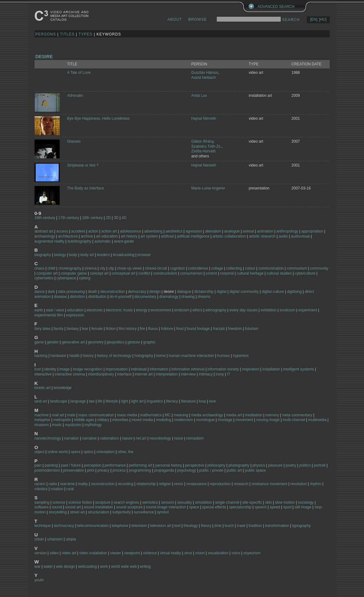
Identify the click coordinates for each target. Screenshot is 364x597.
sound (57, 507)
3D (116, 218)
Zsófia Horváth (204, 151)
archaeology (45, 236)
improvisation (117, 369)
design (155, 292)
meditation (254, 415)
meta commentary (297, 415)
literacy (172, 401)
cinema (91, 268)
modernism (184, 420)
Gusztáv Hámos (205, 73)
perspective (195, 465)
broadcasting (124, 255)
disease (60, 297)
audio (283, 236)
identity (50, 369)
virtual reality (170, 553)
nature (127, 438)
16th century (45, 218)
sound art (73, 507)
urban (39, 539)
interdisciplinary (101, 374)
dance (40, 292)
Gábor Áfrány (202, 141)
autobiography (79, 241)
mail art (58, 415)
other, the (126, 452)
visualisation (218, 553)
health (75, 356)
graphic (149, 342)
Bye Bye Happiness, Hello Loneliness (98, 118)
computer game (74, 273)
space (194, 507)
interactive (43, 374)
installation (271, 369)
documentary (145, 297)
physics (259, 465)
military (103, 420)
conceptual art (123, 273)
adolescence (131, 231)
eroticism (182, 310)
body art (87, 255)
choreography (70, 268)
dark (51, 292)
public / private (211, 470)
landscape (59, 401)
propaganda (164, 470)
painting (51, 465)
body (73, 255)
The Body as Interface (85, 188)
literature (188, 401)
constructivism (165, 273)
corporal (227, 273)
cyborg (84, 278)
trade (241, 526)
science (59, 502)
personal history (169, 465)
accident (78, 231)
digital (222, 292)
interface (124, 374)
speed (275, 507)
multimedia (317, 420)
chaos (40, 268)
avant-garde (124, 241)
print (91, 470)
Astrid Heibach (204, 78)
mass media (127, 415)
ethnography (216, 310)
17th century (68, 218)
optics (88, 452)
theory (206, 526)
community (319, 268)
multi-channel (294, 420)
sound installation (98, 507)
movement (244, 420)
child (51, 268)
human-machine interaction (191, 356)
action (93, 231)
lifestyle (112, 401)
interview (188, 374)
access (62, 231)
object (40, 452)
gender (53, 342)
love (212, 401)
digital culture (273, 292)
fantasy (73, 329)
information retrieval (188, 369)
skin (268, 502)
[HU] (323, 19)
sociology (306, 502)
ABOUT (175, 19)
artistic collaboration (229, 236)
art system (149, 236)
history (88, 356)
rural (70, 489)
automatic (103, 241)
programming (140, 470)
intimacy (206, 374)
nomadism (195, 438)
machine (42, 415)
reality (83, 484)
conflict (144, 273)
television (139, 526)
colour (250, 268)
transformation (277, 526)
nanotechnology (48, 438)
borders (103, 255)
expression (75, 315)
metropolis (62, 420)
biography (43, 255)
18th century (92, 218)
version (41, 553)
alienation (213, 231)
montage (225, 420)
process (119, 470)
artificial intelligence (193, 236)
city (102, 268)
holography (144, 356)
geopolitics (116, 342)
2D (108, 218)
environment (161, 310)
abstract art (44, 231)
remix (179, 484)
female (97, 329)
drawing (188, 297)
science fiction (80, 502)
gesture (134, 342)
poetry (291, 465)
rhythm (315, 484)
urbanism (55, 539)
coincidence (198, 268)
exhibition (269, 310)
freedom (235, 329)
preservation (73, 470)
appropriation (312, 231)
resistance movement (269, 484)
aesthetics (174, 231)
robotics (41, 489)
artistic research (262, 236)
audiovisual (300, 236)
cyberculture (305, 273)
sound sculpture (130, 507)
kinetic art (43, 388)
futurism (252, 329)
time (218, 526)
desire (44, 56)
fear (85, 329)
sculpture (103, 502)
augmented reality (49, 241)
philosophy (216, 465)
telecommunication (93, 526)
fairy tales (43, 329)
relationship (146, 484)
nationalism (109, 438)
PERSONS (46, 34)
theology (190, 526)
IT (229, 374)
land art (41, 401)
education (75, 310)
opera (76, 452)
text (177, 526)
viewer (116, 553)
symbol (163, 512)
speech (261, 507)
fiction (111, 329)
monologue (205, 420)
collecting (234, 268)
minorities (120, 420)
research (241, 484)
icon (38, 369)
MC (168, 415)
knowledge (63, 388)
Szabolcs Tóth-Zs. (206, 146)
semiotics (150, 502)
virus (188, 553)
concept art (99, 273)
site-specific (252, 502)
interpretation (167, 374)
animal (248, 231)
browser (144, 255)
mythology (93, 425)
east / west (55, 310)
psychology (187, 470)
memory (272, 415)
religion (165, 484)
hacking (41, 356)
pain (38, 465)
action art (109, 231)
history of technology (114, 356)
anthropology (287, 231)
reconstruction (103, 484)
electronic (95, 310)
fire (142, 329)
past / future (71, 465)
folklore (167, 329)
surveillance (144, 512)
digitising (294, 292)
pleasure (275, 465)
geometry (96, 342)
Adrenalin (75, 96)
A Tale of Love (79, 73)
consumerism (191, 273)
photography (239, 465)
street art (77, 512)
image (65, 369)
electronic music (119, 310)
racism (40, 484)
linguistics (155, 401)
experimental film (49, 315)
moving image (268, 420)
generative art (73, 342)
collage (217, 268)
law (92, 401)
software (42, 507)
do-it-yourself (120, 297)
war (38, 567)
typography (301, 526)
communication (271, 268)
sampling (42, 502)
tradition (255, 526)
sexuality (185, 502)
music (57, 425)
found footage (198, 329)
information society (223, 369)
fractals (219, 329)
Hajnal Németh (204, 118)
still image (303, 507)
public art (234, 470)
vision (200, 553)
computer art (47, 273)
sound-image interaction (166, 507)
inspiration (251, 369)
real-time (67, 484)
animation (265, 231)
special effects (214, 507)
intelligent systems (299, 369)
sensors (167, 502)
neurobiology (160, 438)
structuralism (99, 512)
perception (93, 465)
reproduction (220, 484)
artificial (167, 236)
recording (126, 484)
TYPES (85, 34)
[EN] (314, 19)
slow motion (285, 502)
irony (220, 374)
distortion (78, 297)
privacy (103, 470)
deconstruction (113, 292)
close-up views (130, 268)
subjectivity (121, 512)
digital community (244, 292)
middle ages (84, 420)
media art (234, 415)
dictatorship (204, 292)
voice (236, 553)
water (48, 567)
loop (202, 401)
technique (43, 526)
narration (71, 438)
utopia (71, 539)
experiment (308, 310)
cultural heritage (250, 273)
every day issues (243, 310)
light (125, 401)
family (59, 329)
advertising (153, 231)
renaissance (196, 484)
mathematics (151, 415)
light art (137, 401)
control (211, 273)
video (54, 553)
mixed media (142, 420)
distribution (97, 297)
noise (179, 438)
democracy (137, 292)
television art (161, 526)
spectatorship (240, 507)
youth (39, 580)
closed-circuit (156, 268)
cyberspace (66, 278)
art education (107, 236)
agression (194, 231)
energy (142, 310)
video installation (93, 553)
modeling (163, 420)
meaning (181, 415)
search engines (126, 502)
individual (139, 369)
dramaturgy (169, 297)
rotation (57, 489)
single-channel (227, 502)
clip (111, 268)
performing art (141, 465)
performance (115, 465)
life (100, 401)
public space (255, 470)
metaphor (43, 420)
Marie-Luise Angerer (208, 188)
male (71, 415)
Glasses (74, 141)
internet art (144, 374)
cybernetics (44, 278)
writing (145, 567)
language (78, 401)
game (39, 342)
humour (224, 356)
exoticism (287, 310)
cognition (177, 268)
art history (129, 236)
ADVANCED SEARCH (276, 7)
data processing (71, 292)
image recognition (88, 369)
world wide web (124, 567)
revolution (299, 484)
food (180, 329)
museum (42, 425)
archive (87, 236)
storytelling (58, 512)
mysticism (73, 425)
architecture (68, 236)
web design (65, 567)
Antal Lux (199, 96)
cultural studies (279, 273)
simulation (204, 502)
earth (39, 310)
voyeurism (252, 553)
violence (150, 553)
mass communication (96, 415)
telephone (120, 526)
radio (53, 484)
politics (305, 465)
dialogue (184, 292)
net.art (141, 438)
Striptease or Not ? (83, 165)
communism (297, 268)
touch (229, 526)
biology (60, 255)
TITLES (67, 34)
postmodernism (47, 470)
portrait (320, 465)
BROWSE (197, 19)
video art (69, 553)
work (104, 567)
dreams (204, 297)
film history (128, 329)
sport (288, 507)
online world (57, 452)
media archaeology (207, 415)
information (159, 369)
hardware (58, 356)
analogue (232, 231)
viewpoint (132, 553)
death (93, 292)
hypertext (241, 356)
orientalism (106, 452)
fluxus (153, 329)
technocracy (64, 526)
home (161, 356)
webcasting (87, 567)
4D (124, 218)
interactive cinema (70, 374)
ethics (197, 310)
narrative (89, 438)
